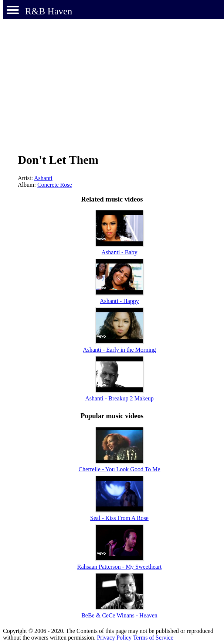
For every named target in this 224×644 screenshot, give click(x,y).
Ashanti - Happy (119, 301)
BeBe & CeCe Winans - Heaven (119, 615)
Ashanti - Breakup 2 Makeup (119, 398)
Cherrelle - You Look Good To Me (119, 469)
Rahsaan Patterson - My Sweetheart (119, 567)
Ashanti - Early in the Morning (119, 350)
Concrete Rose (55, 185)
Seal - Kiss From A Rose (119, 518)
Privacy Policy (114, 638)
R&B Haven (49, 11)
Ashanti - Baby (120, 252)
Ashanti (43, 178)
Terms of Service (153, 638)
